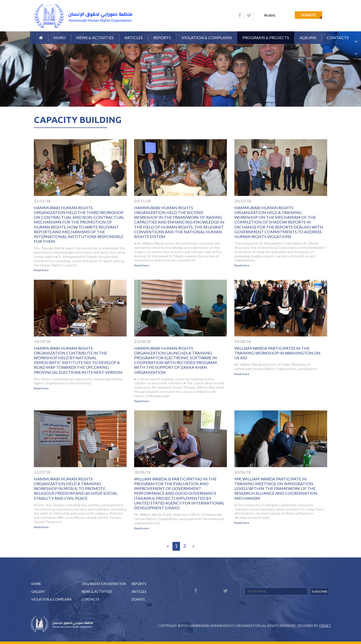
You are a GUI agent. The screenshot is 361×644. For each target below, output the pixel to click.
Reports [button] (162, 38)
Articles (133, 38)
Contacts (338, 38)
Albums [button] (308, 38)
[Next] (193, 546)
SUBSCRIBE (320, 592)
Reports (139, 584)
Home (36, 584)
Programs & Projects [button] (266, 38)
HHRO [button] (60, 38)
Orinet (325, 626)
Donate (308, 15)
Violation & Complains (207, 38)
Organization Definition (104, 584)
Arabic (270, 15)
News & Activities (95, 38)
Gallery (38, 592)
